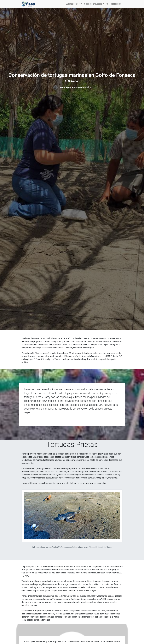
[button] (107, 4)
